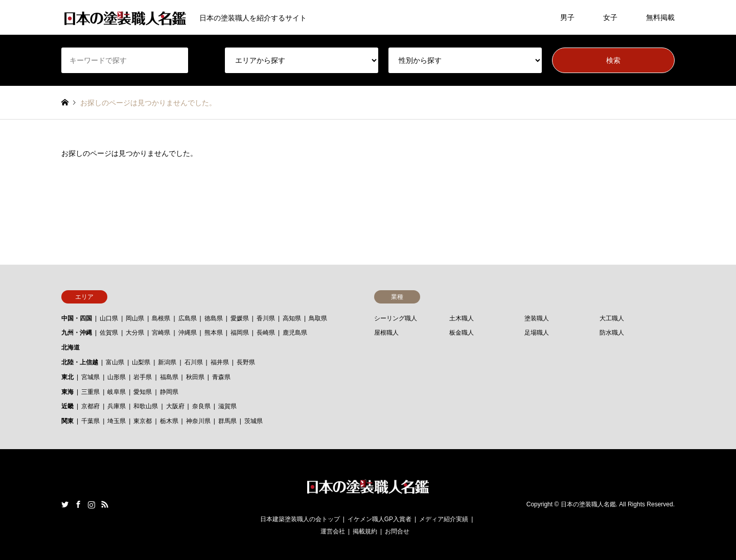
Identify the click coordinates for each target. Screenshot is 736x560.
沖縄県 (188, 333)
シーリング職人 (396, 318)
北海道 (71, 347)
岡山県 (135, 318)
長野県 (246, 362)
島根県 (161, 318)
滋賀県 (227, 406)
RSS (105, 504)
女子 (610, 17)
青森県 (221, 377)
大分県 (135, 333)
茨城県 (254, 421)
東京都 (143, 421)
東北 (67, 377)
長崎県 (266, 333)
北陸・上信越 (80, 362)
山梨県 (141, 362)
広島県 (188, 318)
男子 (567, 17)
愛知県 (143, 392)
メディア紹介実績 (444, 519)
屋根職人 (386, 333)
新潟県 (167, 362)
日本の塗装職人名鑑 (588, 504)
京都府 (90, 406)
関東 (67, 421)
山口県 (109, 318)
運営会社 (333, 531)
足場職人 (537, 333)
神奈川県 (198, 421)
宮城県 (90, 377)
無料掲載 (660, 17)
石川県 (194, 362)
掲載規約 (365, 531)
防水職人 (612, 333)
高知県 (292, 318)
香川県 (266, 318)
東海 (67, 392)
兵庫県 (117, 406)
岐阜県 (117, 392)
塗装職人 (537, 318)
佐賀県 (109, 333)
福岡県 (240, 333)
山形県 (117, 377)
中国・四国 (77, 318)
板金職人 (462, 333)
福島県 (169, 377)
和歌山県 (146, 406)
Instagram (91, 504)
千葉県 (90, 421)
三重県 (90, 392)
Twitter (65, 504)
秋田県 (195, 377)
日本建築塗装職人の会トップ (300, 519)
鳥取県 (318, 318)
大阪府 (175, 406)
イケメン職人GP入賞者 (379, 519)
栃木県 (169, 421)
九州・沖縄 (77, 333)
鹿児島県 (295, 333)
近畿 (67, 406)
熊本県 (214, 333)
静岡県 (169, 392)
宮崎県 (161, 333)
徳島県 (214, 318)
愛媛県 (240, 318)
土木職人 (462, 318)
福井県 (220, 362)
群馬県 (227, 421)
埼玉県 (117, 421)
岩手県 (143, 377)
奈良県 (201, 406)
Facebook (78, 504)
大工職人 (612, 318)
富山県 (115, 362)
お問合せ (397, 531)
